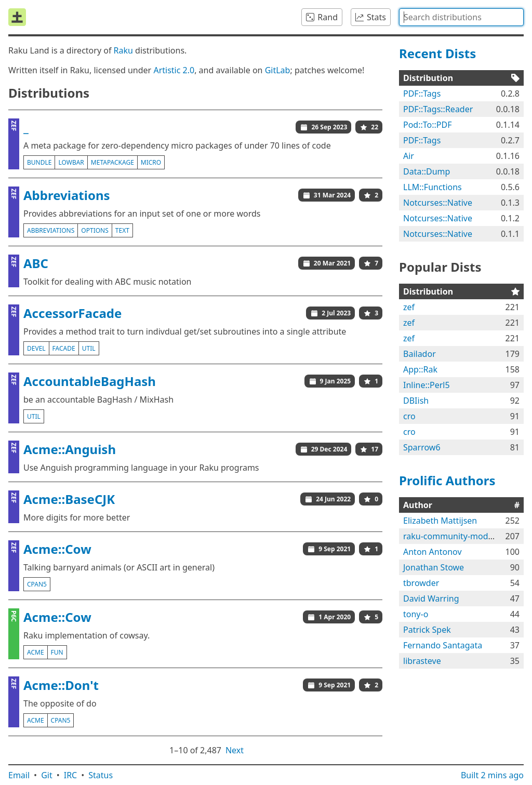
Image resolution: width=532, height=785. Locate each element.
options (95, 230)
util (89, 348)
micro (151, 162)
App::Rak (420, 369)
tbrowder (421, 583)
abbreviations (51, 230)
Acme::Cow (57, 549)
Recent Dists (437, 53)
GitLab (278, 70)
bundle (39, 162)
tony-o (416, 614)
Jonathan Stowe (434, 567)
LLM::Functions (433, 187)
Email (19, 775)
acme (36, 652)
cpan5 (37, 584)
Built (492, 775)
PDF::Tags (422, 94)
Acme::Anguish (70, 449)
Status (101, 775)
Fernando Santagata (443, 645)
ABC (36, 263)
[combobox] (461, 17)
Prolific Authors (447, 480)
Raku (123, 50)
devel (36, 348)
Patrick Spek (427, 630)
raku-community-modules (454, 536)
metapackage (112, 162)
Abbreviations (67, 195)
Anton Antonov (433, 552)
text (122, 230)
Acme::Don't (61, 685)
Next (235, 750)
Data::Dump (427, 171)
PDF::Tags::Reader (438, 109)
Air (409, 156)
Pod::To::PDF (427, 125)
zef (409, 307)
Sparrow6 (422, 447)
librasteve (422, 661)
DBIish (416, 401)
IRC (71, 775)
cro (409, 416)
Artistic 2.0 (174, 70)
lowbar (71, 162)
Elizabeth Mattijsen (440, 521)
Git (47, 775)
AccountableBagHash (90, 381)
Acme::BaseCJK (69, 499)
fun (57, 652)
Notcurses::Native (438, 203)
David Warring (431, 598)
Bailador (420, 354)
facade (64, 348)
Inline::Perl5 (427, 385)
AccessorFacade (72, 313)
